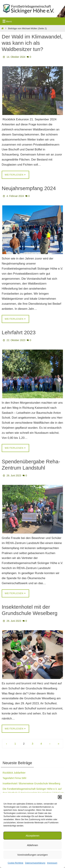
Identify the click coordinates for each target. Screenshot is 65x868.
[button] (60, 797)
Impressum (52, 863)
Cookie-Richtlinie (15, 863)
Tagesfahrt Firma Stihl (14, 778)
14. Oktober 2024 (16, 57)
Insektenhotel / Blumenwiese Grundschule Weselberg (31, 783)
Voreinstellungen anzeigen (33, 855)
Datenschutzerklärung (35, 863)
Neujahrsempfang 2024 (29, 188)
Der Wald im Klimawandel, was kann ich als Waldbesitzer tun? (32, 43)
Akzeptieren (32, 836)
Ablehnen (32, 845)
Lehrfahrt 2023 (19, 332)
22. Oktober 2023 (16, 340)
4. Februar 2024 (15, 196)
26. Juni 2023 (14, 475)
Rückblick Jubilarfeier (14, 773)
